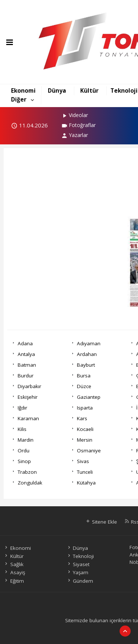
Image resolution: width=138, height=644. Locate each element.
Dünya (57, 90)
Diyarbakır (29, 386)
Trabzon (27, 472)
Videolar (75, 115)
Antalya (26, 354)
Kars (82, 418)
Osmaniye (89, 451)
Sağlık (13, 564)
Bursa (84, 376)
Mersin (85, 440)
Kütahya (86, 483)
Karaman (28, 418)
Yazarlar (75, 135)
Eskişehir (28, 397)
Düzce (84, 386)
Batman (27, 365)
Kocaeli (85, 429)
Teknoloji (124, 90)
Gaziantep (89, 397)
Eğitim (14, 581)
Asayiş (14, 572)
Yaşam (77, 572)
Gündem (80, 581)
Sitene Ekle (101, 522)
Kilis (22, 429)
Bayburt (86, 365)
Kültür (89, 90)
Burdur (26, 376)
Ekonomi (23, 90)
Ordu (24, 451)
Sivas (83, 461)
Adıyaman (89, 343)
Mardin (26, 440)
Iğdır (22, 408)
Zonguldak (30, 483)
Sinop (24, 461)
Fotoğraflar (78, 125)
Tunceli (85, 472)
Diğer (19, 99)
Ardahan (87, 354)
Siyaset (78, 564)
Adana (25, 343)
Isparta (85, 408)
